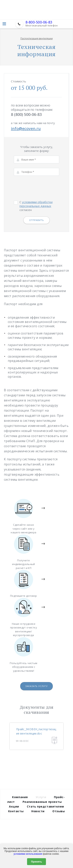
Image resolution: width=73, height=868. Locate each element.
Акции (14, 806)
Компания (20, 797)
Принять (36, 862)
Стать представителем (45, 806)
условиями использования (28, 854)
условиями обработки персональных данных (36, 204)
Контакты (16, 811)
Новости (38, 811)
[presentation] (43, 188)
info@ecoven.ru (26, 128)
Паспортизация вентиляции (37, 38)
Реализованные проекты (42, 802)
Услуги (41, 797)
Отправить (36, 220)
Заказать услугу (37, 686)
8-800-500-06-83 (39, 22)
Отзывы (59, 811)
